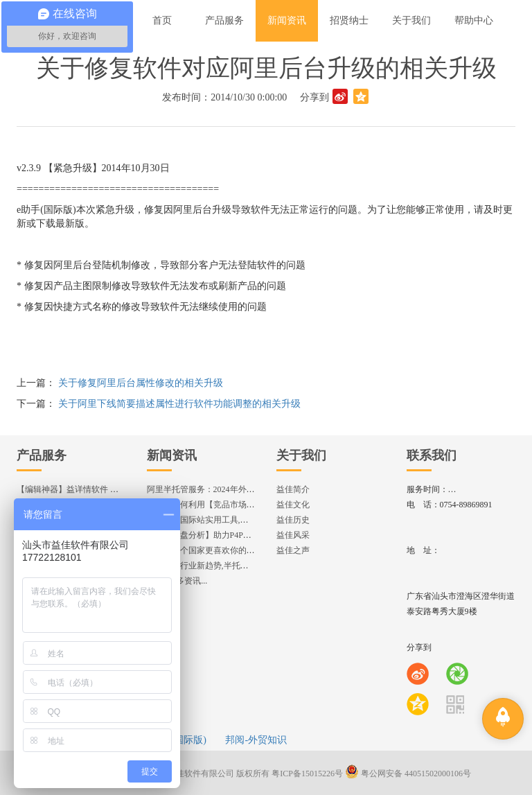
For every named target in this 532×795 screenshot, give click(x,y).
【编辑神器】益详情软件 (74, 489)
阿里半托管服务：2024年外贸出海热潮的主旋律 (234, 489)
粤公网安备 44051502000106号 (408, 774)
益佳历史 (293, 520)
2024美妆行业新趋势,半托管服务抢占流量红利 (231, 566)
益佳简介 (293, 489)
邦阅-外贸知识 (256, 740)
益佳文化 (293, 505)
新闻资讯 (172, 455)
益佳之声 (293, 550)
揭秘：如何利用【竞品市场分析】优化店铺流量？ (238, 505)
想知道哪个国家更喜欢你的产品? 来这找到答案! (234, 550)
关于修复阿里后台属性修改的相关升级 (141, 383)
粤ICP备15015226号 (307, 774)
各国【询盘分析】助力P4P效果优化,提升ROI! (230, 535)
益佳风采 (293, 535)
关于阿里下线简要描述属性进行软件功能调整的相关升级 (179, 404)
